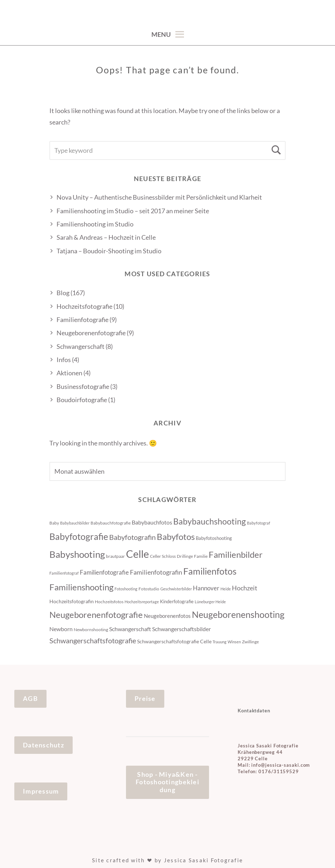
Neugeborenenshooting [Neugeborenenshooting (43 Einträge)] (238, 614)
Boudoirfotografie (82, 400)
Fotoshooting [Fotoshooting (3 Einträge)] (126, 589)
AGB (30, 698)
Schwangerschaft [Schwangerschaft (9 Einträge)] (130, 629)
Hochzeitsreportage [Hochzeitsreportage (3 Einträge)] (142, 602)
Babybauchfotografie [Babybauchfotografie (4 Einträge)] (111, 523)
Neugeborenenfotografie (91, 333)
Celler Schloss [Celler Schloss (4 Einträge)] (163, 556)
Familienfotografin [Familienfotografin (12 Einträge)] (156, 572)
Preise (145, 698)
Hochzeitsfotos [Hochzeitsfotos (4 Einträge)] (109, 602)
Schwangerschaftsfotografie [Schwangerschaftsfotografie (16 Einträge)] (93, 641)
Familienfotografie (82, 320)
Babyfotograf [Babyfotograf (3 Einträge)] (259, 523)
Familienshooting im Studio (95, 224)
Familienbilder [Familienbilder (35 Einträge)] (236, 554)
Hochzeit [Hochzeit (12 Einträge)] (245, 588)
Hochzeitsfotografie (84, 306)
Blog (63, 293)
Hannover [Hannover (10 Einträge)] (206, 588)
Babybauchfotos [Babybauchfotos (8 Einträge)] (152, 522)
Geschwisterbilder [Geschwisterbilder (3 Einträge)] (176, 589)
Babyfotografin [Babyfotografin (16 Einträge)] (132, 537)
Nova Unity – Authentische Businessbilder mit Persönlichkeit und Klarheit (159, 197)
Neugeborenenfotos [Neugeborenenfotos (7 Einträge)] (167, 616)
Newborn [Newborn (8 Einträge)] (61, 629)
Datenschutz (43, 745)
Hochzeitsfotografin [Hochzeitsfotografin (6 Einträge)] (72, 601)
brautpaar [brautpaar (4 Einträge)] (115, 556)
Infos (64, 360)
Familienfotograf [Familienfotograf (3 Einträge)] (64, 573)
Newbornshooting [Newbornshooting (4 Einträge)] (91, 630)
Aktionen (69, 373)
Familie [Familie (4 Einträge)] (201, 556)
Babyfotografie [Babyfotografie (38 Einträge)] (79, 537)
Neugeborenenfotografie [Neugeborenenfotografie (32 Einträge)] (96, 615)
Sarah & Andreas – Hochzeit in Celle (106, 237)
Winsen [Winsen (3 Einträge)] (234, 642)
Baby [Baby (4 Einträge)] (54, 523)
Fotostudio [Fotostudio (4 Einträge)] (149, 589)
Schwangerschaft (81, 346)
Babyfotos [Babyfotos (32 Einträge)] (176, 537)
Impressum (41, 791)
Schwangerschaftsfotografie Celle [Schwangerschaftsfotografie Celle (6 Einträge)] (174, 641)
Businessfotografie (83, 386)
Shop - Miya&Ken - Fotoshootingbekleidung (167, 782)
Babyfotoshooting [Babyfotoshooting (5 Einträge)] (214, 538)
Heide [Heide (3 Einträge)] (226, 589)
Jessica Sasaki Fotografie (203, 860)
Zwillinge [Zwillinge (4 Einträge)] (250, 642)
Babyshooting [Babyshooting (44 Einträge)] (77, 554)
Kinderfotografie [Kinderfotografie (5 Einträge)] (177, 601)
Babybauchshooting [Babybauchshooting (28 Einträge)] (210, 521)
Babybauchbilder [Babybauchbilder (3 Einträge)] (75, 523)
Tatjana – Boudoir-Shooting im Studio (109, 251)
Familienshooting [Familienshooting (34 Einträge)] (81, 587)
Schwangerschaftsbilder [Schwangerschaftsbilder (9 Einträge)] (181, 629)
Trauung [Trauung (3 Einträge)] (220, 642)
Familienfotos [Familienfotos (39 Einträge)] (210, 571)
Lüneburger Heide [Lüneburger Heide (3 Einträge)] (210, 602)
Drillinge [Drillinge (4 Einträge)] (185, 556)
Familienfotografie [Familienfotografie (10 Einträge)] (104, 572)
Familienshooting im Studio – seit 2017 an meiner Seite (133, 211)
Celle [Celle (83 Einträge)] (137, 554)
